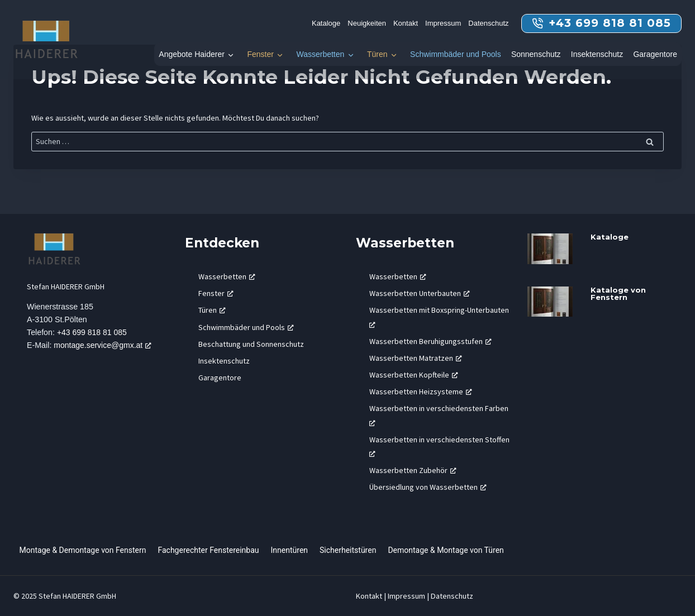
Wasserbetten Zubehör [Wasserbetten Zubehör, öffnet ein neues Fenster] (413, 470)
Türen (377, 54)
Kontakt (406, 23)
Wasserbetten (320, 54)
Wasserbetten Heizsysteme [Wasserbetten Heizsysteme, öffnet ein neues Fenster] (421, 391)
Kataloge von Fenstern (618, 293)
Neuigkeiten (367, 23)
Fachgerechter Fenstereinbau (208, 550)
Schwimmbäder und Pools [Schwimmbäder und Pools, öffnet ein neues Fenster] (246, 327)
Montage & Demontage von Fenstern (83, 550)
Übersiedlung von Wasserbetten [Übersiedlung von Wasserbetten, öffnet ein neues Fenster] (428, 487)
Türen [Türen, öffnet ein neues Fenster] (212, 310)
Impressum (443, 23)
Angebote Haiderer (192, 54)
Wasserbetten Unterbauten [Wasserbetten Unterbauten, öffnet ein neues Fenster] (420, 293)
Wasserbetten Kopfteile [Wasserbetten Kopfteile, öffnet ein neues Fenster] (414, 375)
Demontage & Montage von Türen (446, 550)
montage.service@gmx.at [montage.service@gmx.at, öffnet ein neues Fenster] (104, 346)
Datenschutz (488, 23)
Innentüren (290, 550)
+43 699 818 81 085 (93, 333)
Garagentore (655, 54)
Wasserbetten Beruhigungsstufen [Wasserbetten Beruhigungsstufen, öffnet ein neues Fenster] (430, 341)
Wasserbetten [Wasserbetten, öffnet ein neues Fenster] (227, 276)
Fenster (260, 54)
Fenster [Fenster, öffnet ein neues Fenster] (216, 293)
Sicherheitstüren (348, 550)
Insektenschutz (597, 54)
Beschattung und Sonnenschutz (251, 344)
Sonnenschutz (536, 54)
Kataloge (326, 23)
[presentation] (550, 249)
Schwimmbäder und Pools (456, 54)
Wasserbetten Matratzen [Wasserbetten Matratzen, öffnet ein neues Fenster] (416, 358)
